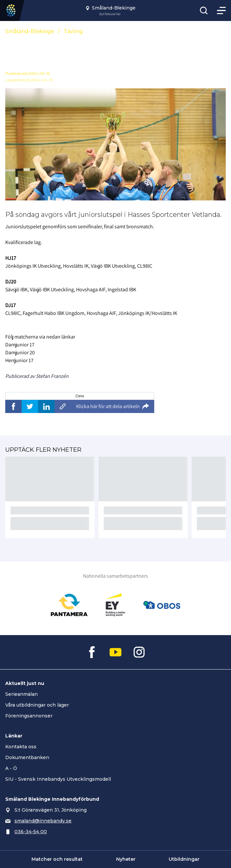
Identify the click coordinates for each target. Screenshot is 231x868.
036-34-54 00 (31, 832)
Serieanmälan (21, 694)
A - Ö (11, 768)
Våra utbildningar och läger (37, 705)
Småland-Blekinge (30, 31)
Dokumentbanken (27, 757)
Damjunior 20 (20, 352)
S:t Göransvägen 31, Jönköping (51, 810)
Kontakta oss (21, 747)
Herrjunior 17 (19, 360)
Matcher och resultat (57, 859)
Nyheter (126, 859)
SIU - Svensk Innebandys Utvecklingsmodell (58, 779)
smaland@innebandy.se (43, 821)
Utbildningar (184, 859)
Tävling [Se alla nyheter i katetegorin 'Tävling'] (73, 31)
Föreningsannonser (29, 716)
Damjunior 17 (20, 345)
